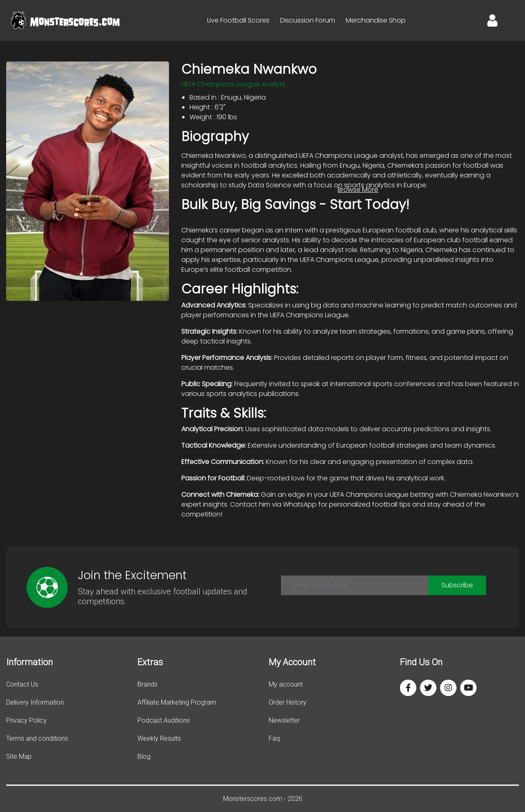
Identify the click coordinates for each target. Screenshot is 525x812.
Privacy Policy (26, 720)
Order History (288, 702)
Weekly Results (159, 738)
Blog (144, 756)
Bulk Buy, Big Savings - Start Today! (295, 204)
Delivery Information (35, 702)
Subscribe (457, 585)
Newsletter (284, 720)
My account (286, 684)
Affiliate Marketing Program (177, 702)
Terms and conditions (37, 738)
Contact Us (22, 684)
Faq (274, 738)
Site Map (19, 756)
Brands (147, 684)
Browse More (358, 190)
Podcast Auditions (164, 720)
